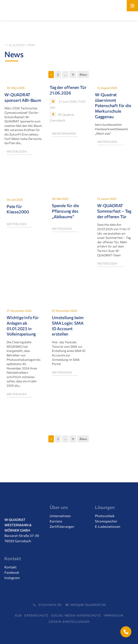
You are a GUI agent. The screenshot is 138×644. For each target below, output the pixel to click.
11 (73, 75)
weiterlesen (17, 151)
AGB (18, 615)
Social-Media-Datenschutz (76, 615)
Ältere (83, 75)
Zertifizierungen (62, 526)
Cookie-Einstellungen (69, 622)
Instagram (12, 578)
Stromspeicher (106, 521)
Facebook (12, 572)
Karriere (56, 521)
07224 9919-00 (47, 605)
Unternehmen (60, 516)
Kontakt (10, 567)
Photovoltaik (105, 516)
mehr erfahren (64, 133)
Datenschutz (36, 615)
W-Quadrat (17, 45)
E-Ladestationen (108, 526)
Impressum (113, 615)
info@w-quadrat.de (85, 605)
